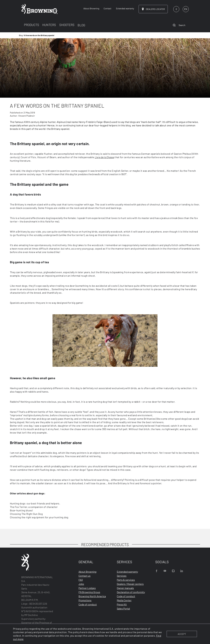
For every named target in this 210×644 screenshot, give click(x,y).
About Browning (87, 572)
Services (122, 576)
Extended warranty (127, 572)
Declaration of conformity (131, 592)
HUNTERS (49, 25)
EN (186, 9)
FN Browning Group (89, 592)
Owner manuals (125, 588)
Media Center (124, 600)
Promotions (85, 600)
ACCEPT (182, 634)
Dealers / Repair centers (130, 584)
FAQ (81, 580)
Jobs (81, 584)
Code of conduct (88, 604)
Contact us (85, 576)
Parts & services (126, 580)
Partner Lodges (87, 588)
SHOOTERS (67, 25)
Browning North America (92, 596)
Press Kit (122, 604)
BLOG (81, 25)
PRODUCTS (32, 25)
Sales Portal (123, 608)
